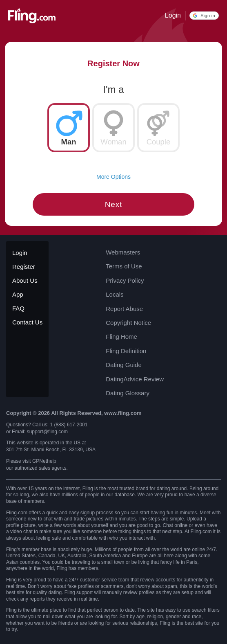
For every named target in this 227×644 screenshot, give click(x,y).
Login (173, 15)
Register (24, 267)
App (18, 294)
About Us (25, 280)
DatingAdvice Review (135, 379)
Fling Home (121, 337)
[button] (204, 16)
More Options (113, 177)
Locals (115, 294)
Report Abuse (124, 309)
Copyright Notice (128, 323)
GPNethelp (44, 461)
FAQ (18, 308)
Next (114, 204)
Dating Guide (124, 365)
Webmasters (123, 252)
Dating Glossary (128, 393)
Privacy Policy (125, 280)
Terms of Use (124, 266)
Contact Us (27, 322)
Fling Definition (126, 351)
